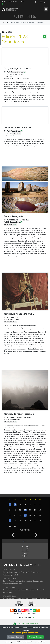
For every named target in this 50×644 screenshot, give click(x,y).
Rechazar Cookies (15, 637)
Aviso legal (9, 642)
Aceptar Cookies (35, 637)
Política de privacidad (24, 642)
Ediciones (40, 22)
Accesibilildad (40, 642)
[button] (25, 633)
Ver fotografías (9, 224)
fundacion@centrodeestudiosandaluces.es (15, 2)
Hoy (25, 541)
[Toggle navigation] (46, 9)
